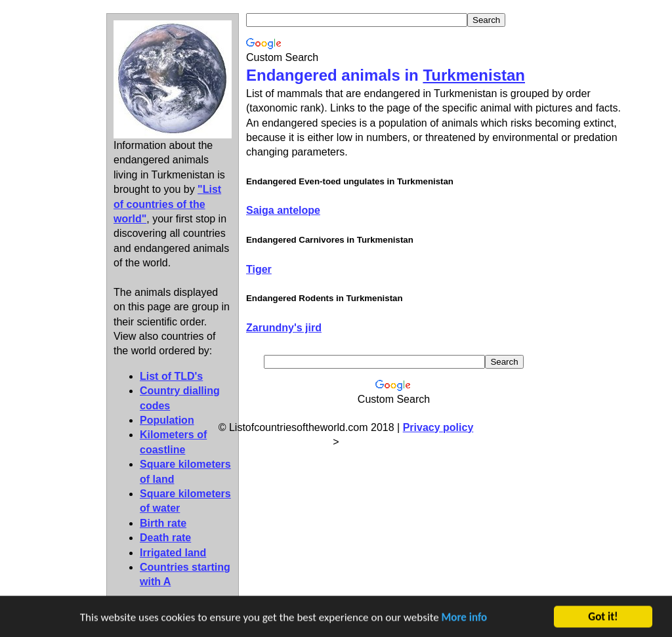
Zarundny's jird (284, 328)
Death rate (165, 538)
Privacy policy (438, 427)
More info (465, 618)
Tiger (259, 269)
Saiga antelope (283, 210)
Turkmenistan (474, 75)
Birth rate (163, 523)
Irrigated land (173, 553)
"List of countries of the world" (167, 204)
